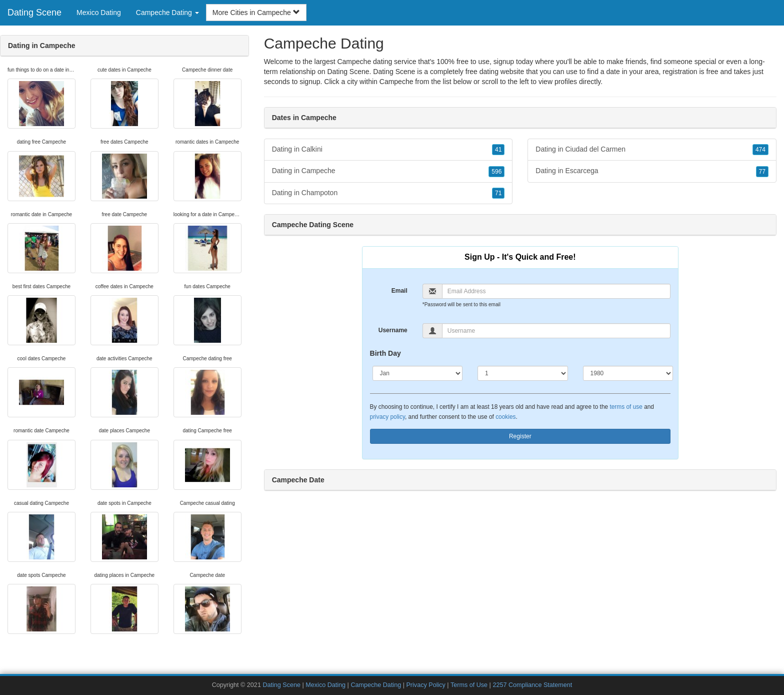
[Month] (418, 373)
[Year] (628, 373)
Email (399, 291)
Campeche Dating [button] (167, 13)
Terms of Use (469, 685)
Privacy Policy (425, 685)
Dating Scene (34, 13)
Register (520, 436)
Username (393, 330)
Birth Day (385, 353)
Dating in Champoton (388, 193)
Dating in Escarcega (652, 171)
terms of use (626, 407)
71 (498, 193)
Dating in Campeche (388, 171)
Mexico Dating (99, 13)
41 (498, 150)
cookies (505, 417)
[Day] (523, 373)
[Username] (556, 331)
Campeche (396, 82)
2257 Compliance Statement (532, 685)
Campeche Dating (376, 685)
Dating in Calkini (388, 150)
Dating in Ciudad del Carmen (652, 150)
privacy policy (387, 417)
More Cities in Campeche (256, 13)
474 (760, 150)
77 (762, 172)
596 (496, 172)
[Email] (556, 291)
